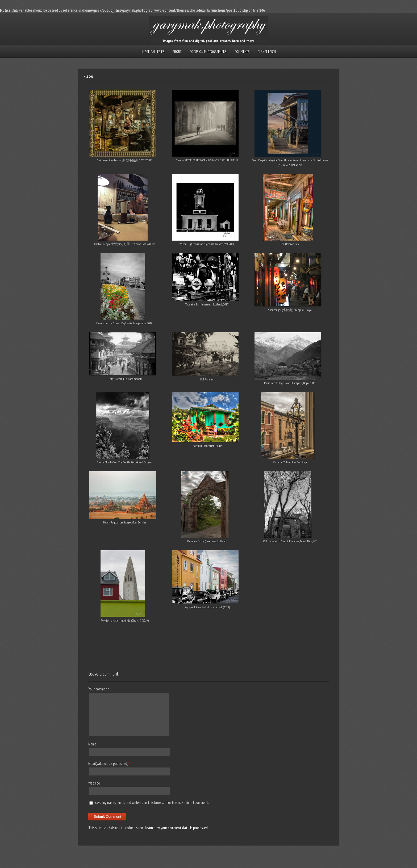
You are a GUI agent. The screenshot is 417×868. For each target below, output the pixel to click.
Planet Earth (267, 52)
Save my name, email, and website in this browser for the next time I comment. (152, 802)
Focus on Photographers (208, 52)
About (177, 52)
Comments (242, 52)
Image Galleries (153, 52)
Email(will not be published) (108, 763)
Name (92, 744)
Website (94, 783)
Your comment (99, 689)
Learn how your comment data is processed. (177, 828)
